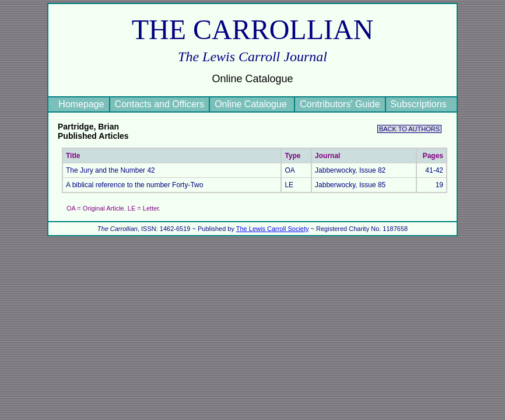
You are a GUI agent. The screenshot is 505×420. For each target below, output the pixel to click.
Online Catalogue (252, 104)
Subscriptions (419, 104)
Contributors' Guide (340, 104)
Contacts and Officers (160, 104)
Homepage (81, 104)
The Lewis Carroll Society (273, 229)
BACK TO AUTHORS (409, 129)
